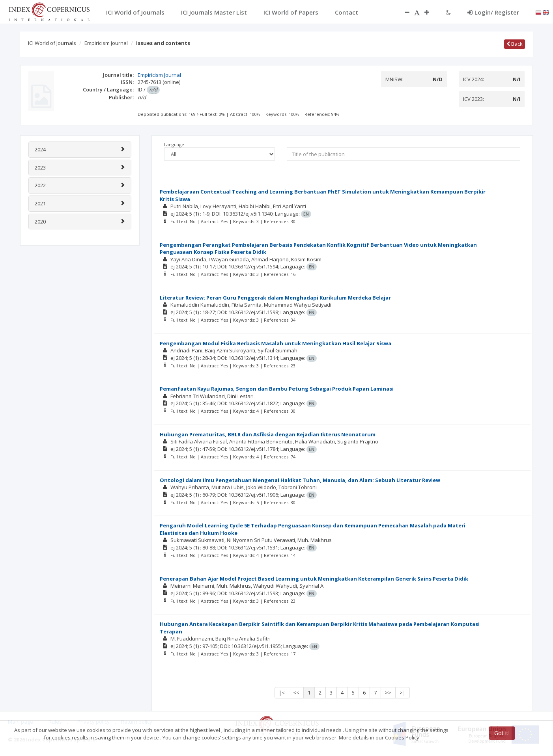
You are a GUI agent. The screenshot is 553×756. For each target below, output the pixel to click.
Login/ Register (493, 12)
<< (296, 693)
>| (403, 693)
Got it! (502, 733)
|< (282, 693)
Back (515, 44)
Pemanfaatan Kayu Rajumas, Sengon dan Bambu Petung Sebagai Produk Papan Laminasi (277, 389)
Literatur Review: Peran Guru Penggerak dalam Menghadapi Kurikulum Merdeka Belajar (275, 298)
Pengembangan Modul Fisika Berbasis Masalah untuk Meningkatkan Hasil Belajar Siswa (276, 343)
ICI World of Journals (52, 43)
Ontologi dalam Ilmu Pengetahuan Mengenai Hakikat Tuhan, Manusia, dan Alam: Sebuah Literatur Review (300, 480)
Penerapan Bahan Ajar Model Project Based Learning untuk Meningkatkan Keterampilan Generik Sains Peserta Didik (314, 579)
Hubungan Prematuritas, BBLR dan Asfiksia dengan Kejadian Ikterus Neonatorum (268, 434)
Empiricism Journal (106, 43)
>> (388, 693)
